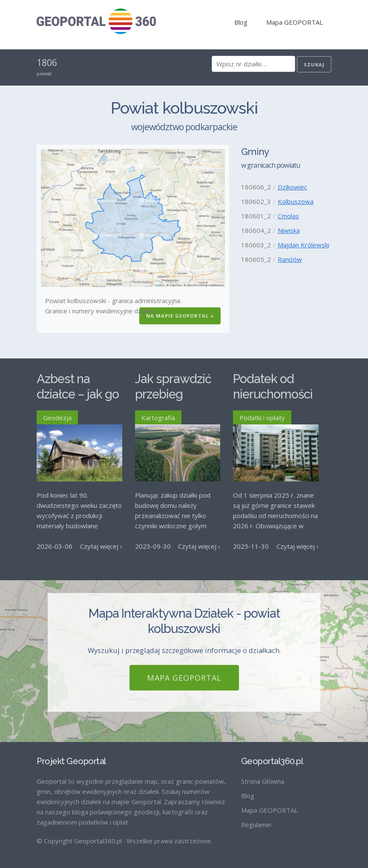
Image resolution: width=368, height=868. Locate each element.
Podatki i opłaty (262, 418)
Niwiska (289, 230)
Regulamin (256, 821)
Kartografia (158, 418)
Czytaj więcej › (101, 546)
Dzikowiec (292, 187)
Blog (241, 22)
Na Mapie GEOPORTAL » (180, 316)
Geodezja (57, 418)
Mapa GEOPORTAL (295, 22)
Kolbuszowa (296, 201)
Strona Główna (263, 778)
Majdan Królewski (303, 245)
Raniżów (290, 259)
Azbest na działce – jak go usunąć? (78, 394)
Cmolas (288, 216)
